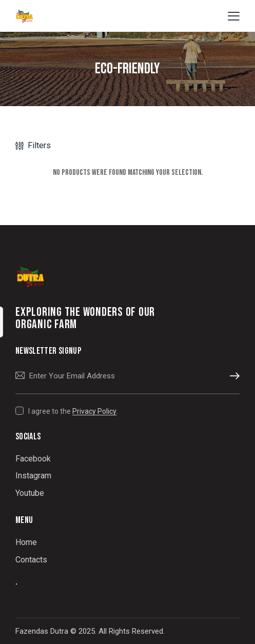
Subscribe (232, 376)
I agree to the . (73, 411)
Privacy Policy (94, 411)
